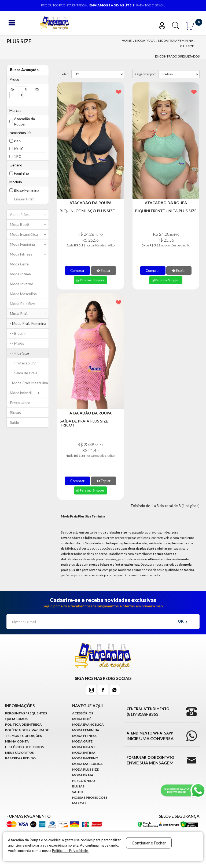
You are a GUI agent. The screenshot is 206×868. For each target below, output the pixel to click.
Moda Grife (19, 264)
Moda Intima (29, 274)
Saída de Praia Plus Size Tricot (84, 423)
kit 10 (19, 149)
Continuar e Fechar (149, 843)
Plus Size (187, 46)
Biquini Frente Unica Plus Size (166, 211)
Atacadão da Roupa (24, 121)
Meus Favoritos (19, 753)
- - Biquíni (18, 333)
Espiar (104, 271)
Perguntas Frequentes (26, 713)
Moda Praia (145, 41)
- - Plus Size (19, 353)
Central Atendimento (148, 712)
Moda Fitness (29, 254)
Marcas (79, 803)
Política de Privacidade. (70, 851)
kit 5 (18, 141)
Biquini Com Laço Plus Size (87, 211)
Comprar (77, 271)
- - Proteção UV (23, 363)
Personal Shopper (90, 280)
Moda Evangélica (29, 234)
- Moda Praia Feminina (29, 325)
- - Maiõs (17, 343)
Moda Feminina (29, 244)
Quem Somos (16, 719)
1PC (18, 156)
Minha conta (17, 741)
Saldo (14, 422)
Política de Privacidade (27, 730)
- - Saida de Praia (24, 373)
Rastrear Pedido (20, 758)
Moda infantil (26, 393)
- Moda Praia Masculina (29, 384)
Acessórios (29, 215)
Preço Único (29, 403)
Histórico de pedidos (24, 747)
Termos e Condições (23, 736)
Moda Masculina (29, 294)
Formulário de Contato (150, 760)
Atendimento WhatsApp (150, 736)
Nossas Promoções (90, 797)
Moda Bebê (29, 224)
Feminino (21, 173)
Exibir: (64, 74)
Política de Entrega (23, 724)
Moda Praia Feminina (176, 41)
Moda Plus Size (29, 304)
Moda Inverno (29, 284)
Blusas (15, 412)
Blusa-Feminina (27, 190)
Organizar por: (146, 74)
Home (127, 41)
